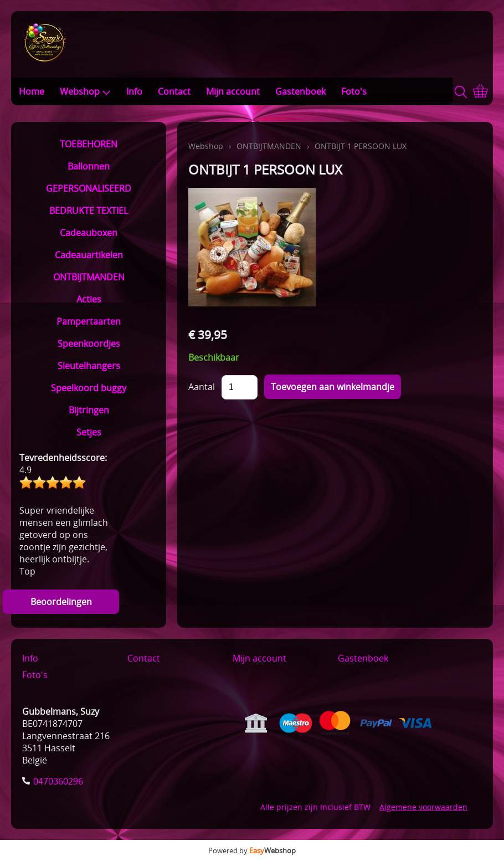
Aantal (202, 387)
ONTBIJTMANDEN (89, 277)
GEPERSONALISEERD (89, 188)
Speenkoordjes (89, 344)
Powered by (252, 850)
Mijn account (233, 91)
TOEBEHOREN (89, 144)
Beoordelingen (61, 602)
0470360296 (58, 781)
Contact (174, 91)
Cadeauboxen (89, 233)
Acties (89, 299)
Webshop (85, 91)
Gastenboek (300, 91)
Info (134, 91)
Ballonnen (89, 166)
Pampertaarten (89, 321)
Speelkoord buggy (89, 388)
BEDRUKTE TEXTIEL (89, 211)
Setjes (89, 432)
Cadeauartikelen (89, 255)
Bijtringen (89, 410)
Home (32, 91)
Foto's (354, 91)
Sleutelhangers (89, 366)
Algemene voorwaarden (423, 807)
